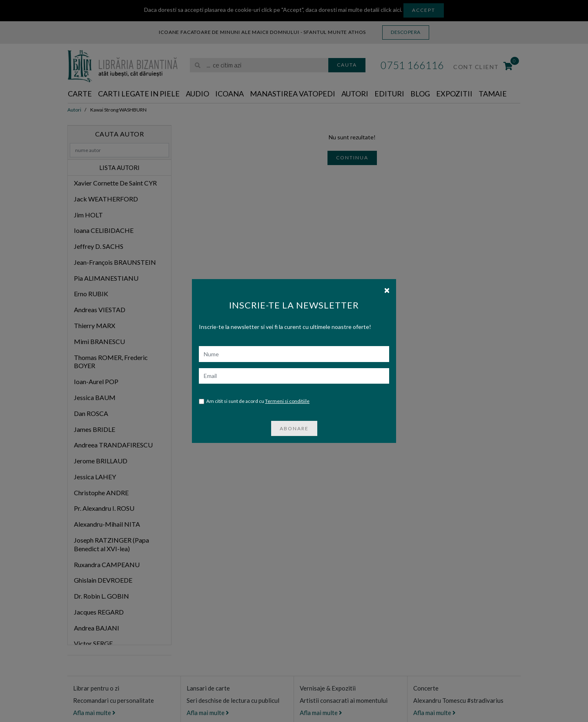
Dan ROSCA (91, 413)
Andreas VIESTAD (100, 310)
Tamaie (493, 94)
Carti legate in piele (139, 94)
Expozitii (454, 94)
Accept (424, 10)
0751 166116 (412, 65)
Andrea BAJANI (97, 628)
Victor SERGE (93, 643)
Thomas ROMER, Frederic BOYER (111, 362)
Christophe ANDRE (101, 493)
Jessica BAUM (95, 397)
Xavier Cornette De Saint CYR (115, 183)
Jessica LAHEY (95, 477)
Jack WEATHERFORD (106, 199)
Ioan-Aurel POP (96, 381)
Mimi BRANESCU (99, 341)
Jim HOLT (88, 215)
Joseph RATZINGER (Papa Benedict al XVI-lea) (111, 544)
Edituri (389, 94)
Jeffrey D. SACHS (99, 246)
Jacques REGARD (99, 612)
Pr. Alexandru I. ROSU (104, 508)
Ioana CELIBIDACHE (104, 230)
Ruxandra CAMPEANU (107, 564)
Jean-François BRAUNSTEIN (115, 262)
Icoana (229, 94)
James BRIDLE (95, 429)
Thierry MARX (95, 325)
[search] (259, 65)
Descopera (406, 32)
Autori (355, 94)
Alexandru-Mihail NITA (107, 524)
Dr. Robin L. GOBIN (101, 596)
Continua (352, 158)
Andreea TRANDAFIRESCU (113, 445)
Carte (80, 94)
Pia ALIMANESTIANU (106, 278)
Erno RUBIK (91, 294)
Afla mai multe (94, 713)
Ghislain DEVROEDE (103, 580)
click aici (391, 10)
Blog (420, 94)
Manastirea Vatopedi (293, 94)
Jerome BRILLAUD (101, 461)
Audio (197, 94)
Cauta (347, 65)
